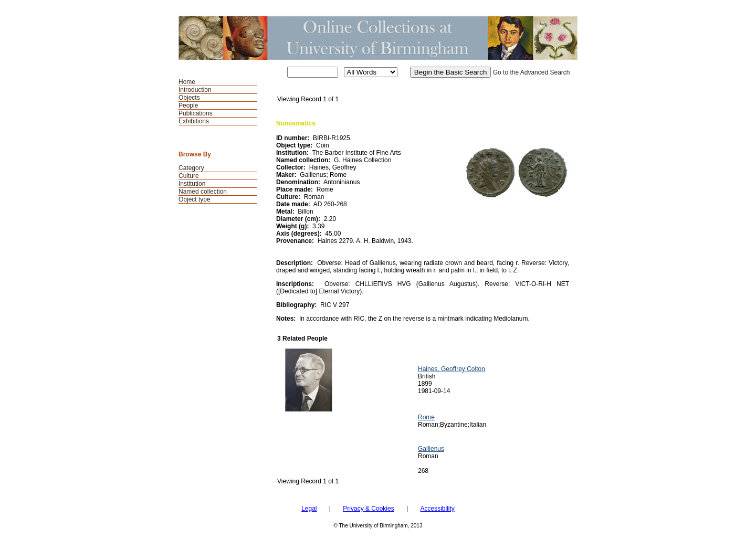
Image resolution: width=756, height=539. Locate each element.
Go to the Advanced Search (532, 72)
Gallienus (431, 449)
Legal (309, 509)
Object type (195, 199)
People (188, 105)
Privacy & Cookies (368, 509)
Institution (192, 184)
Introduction (195, 90)
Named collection (203, 192)
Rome (426, 417)
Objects (189, 98)
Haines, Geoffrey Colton (451, 369)
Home (187, 82)
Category (191, 168)
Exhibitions (194, 121)
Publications (196, 113)
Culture (189, 176)
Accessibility (437, 509)
